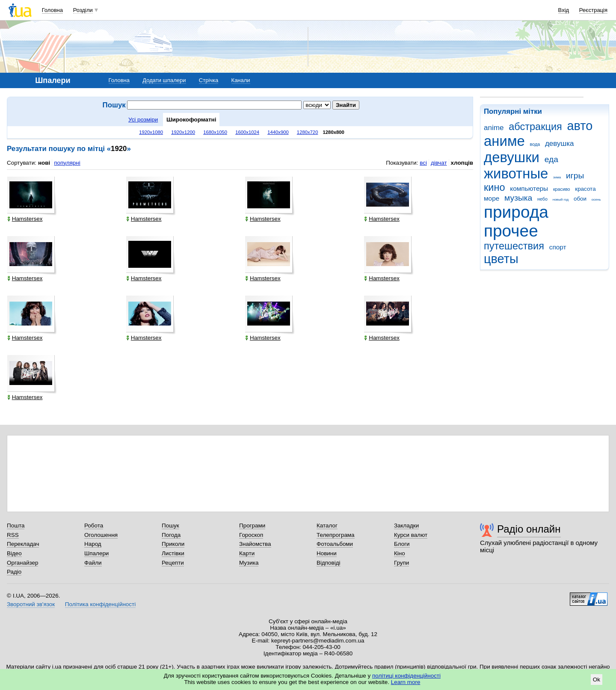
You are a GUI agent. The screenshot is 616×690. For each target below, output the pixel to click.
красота (585, 189)
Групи (401, 563)
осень (596, 200)
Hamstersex (25, 219)
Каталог (327, 526)
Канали (241, 80)
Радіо (14, 572)
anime (494, 128)
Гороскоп (251, 535)
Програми (252, 526)
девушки (512, 157)
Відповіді (329, 563)
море (492, 198)
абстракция (535, 127)
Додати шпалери (164, 80)
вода (535, 144)
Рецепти (173, 563)
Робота (94, 526)
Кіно (400, 553)
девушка (560, 144)
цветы (501, 259)
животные (516, 173)
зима (557, 177)
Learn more (406, 682)
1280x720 (308, 132)
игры (575, 176)
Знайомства (255, 544)
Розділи (83, 10)
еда (551, 159)
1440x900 (278, 132)
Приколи (173, 544)
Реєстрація (593, 10)
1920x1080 (151, 132)
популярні (67, 163)
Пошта (16, 526)
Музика (249, 563)
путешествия (514, 246)
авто (580, 126)
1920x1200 (183, 132)
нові (44, 163)
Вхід (564, 10)
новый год (561, 200)
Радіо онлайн (529, 529)
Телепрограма (336, 535)
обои (580, 199)
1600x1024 (247, 132)
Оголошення (101, 535)
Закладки (406, 526)
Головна (52, 10)
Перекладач (23, 544)
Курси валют (411, 535)
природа (516, 212)
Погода (171, 535)
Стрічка (209, 80)
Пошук (170, 526)
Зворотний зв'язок (31, 604)
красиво (562, 189)
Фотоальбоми (335, 544)
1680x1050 (215, 132)
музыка (518, 198)
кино (495, 187)
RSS (13, 535)
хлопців (462, 163)
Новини (327, 553)
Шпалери (96, 553)
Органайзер (22, 563)
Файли (93, 563)
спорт (558, 247)
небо (542, 199)
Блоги (402, 544)
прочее (511, 231)
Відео (14, 553)
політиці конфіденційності (406, 676)
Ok (597, 680)
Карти (247, 553)
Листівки (173, 553)
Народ (93, 544)
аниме (504, 141)
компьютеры (529, 188)
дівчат (439, 163)
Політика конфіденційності (100, 604)
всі (423, 163)
